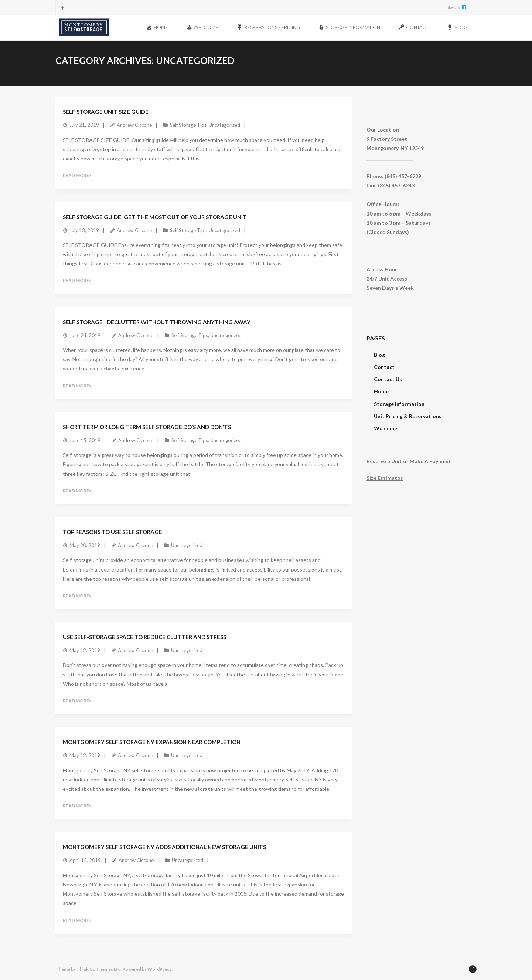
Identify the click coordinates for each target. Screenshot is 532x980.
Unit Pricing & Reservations (408, 416)
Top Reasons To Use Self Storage (112, 532)
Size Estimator (385, 477)
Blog (379, 354)
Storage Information (399, 403)
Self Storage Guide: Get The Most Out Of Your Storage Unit (155, 217)
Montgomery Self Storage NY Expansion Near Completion (152, 742)
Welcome (386, 428)
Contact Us (388, 379)
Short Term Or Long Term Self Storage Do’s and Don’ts (147, 427)
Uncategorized (224, 125)
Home (381, 391)
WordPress (159, 969)
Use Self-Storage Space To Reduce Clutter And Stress (144, 637)
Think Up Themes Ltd (98, 969)
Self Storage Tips (188, 125)
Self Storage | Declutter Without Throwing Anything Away (157, 322)
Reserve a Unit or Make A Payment (409, 461)
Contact (384, 367)
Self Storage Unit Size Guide (106, 111)
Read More (76, 175)
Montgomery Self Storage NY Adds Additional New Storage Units (164, 847)
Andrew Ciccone (134, 125)
